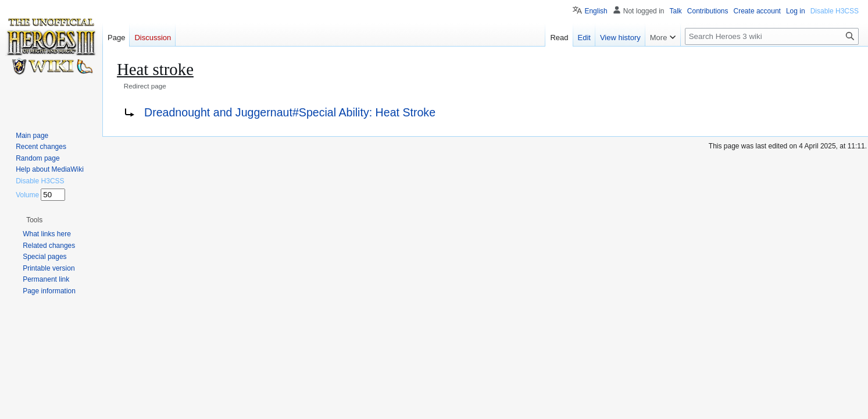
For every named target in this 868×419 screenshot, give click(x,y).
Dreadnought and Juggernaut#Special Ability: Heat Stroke (290, 112)
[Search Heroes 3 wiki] (772, 36)
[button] (34, 220)
